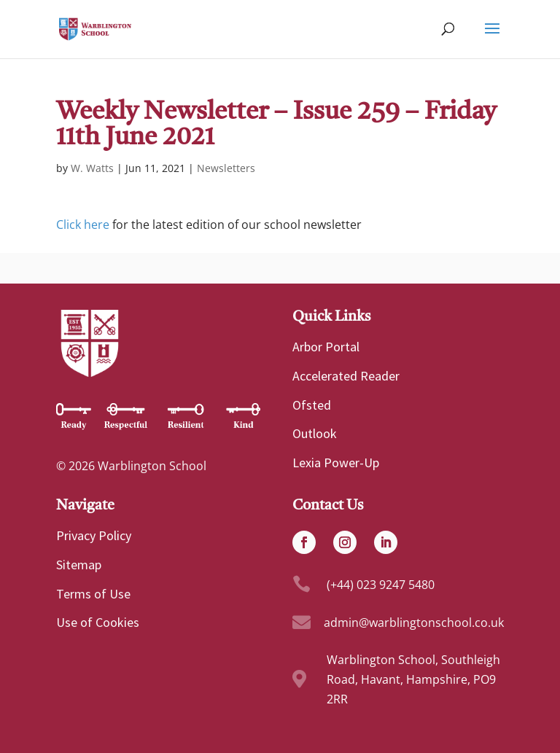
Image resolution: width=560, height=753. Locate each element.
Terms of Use (93, 594)
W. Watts (92, 168)
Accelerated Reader (346, 376)
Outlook (315, 433)
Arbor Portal (326, 347)
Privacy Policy (94, 535)
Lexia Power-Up (336, 463)
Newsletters (226, 168)
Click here (83, 225)
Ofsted (312, 405)
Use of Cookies (98, 622)
